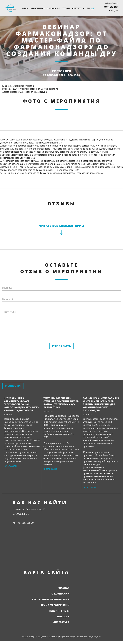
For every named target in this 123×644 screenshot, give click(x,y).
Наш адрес (114, 11)
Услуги (66, 8)
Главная (64, 588)
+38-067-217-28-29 (111, 7)
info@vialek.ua (111, 3)
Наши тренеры (59, 611)
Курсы (25, 8)
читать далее (11, 466)
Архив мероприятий (55, 605)
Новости (63, 616)
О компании (53, 8)
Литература (78, 8)
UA (93, 8)
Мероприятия (38, 8)
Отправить (62, 346)
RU (88, 8)
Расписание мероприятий (51, 599)
